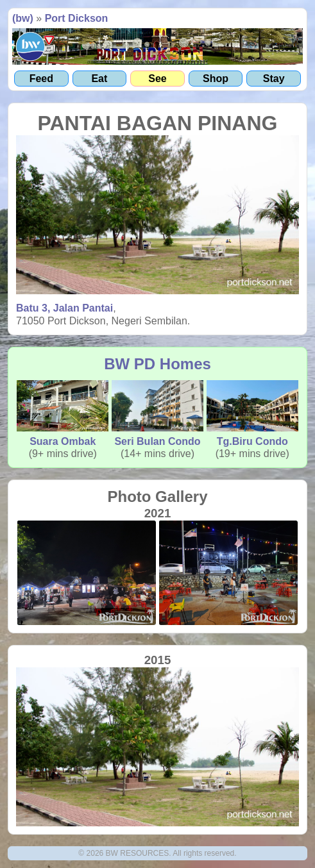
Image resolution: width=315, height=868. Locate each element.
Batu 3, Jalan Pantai (64, 308)
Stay (274, 79)
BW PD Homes (157, 364)
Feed (41, 79)
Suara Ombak (63, 413)
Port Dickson (77, 18)
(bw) (23, 18)
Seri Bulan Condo (157, 413)
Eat (99, 79)
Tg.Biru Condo (252, 413)
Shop (216, 79)
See (157, 79)
